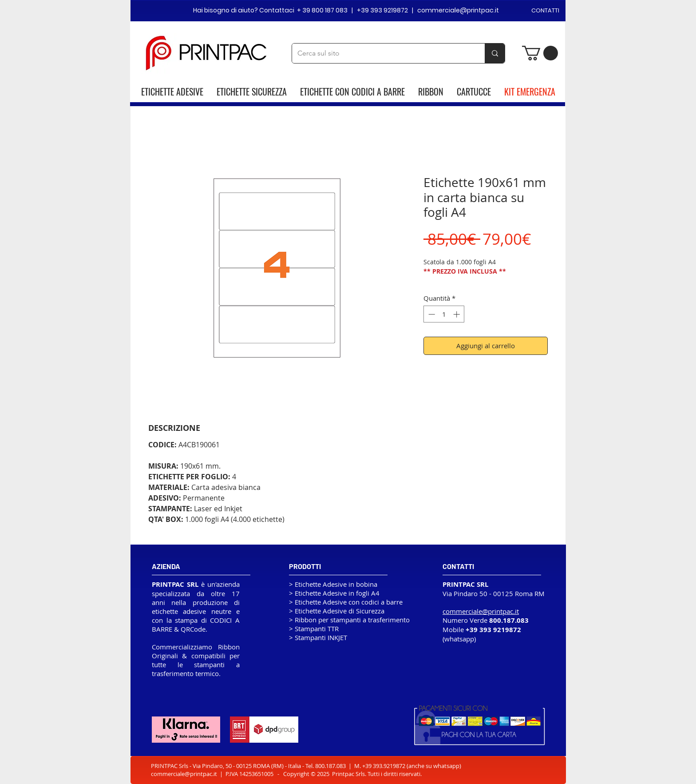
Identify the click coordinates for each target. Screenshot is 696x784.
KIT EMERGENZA (530, 92)
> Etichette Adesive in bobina (333, 584)
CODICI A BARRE (378, 92)
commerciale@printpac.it (184, 774)
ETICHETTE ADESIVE (172, 92)
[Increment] (457, 314)
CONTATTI (545, 10)
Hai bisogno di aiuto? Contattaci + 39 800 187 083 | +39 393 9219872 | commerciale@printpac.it (346, 10)
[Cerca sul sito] (382, 53)
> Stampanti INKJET (318, 637)
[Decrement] (431, 314)
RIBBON (431, 92)
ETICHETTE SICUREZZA (252, 92)
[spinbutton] (444, 314)
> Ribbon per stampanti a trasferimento (349, 620)
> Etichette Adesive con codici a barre (346, 602)
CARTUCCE (474, 92)
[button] (540, 53)
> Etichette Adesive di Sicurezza (337, 611)
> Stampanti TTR (314, 629)
